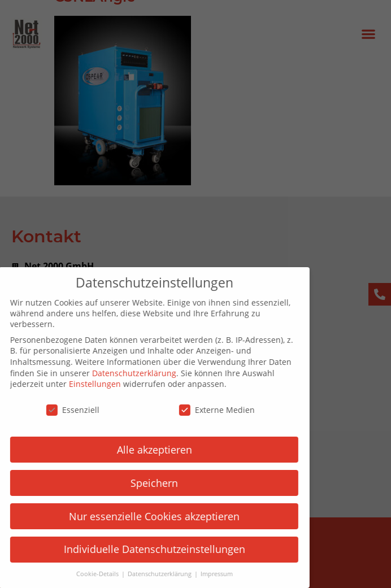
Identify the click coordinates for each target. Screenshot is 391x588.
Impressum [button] (207, 574)
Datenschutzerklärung (125, 373)
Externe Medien (207, 410)
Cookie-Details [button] (89, 574)
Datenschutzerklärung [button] (151, 574)
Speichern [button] (145, 483)
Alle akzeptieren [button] (145, 450)
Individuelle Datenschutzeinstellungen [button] (145, 549)
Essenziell (63, 410)
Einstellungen (85, 384)
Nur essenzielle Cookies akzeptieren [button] (145, 516)
